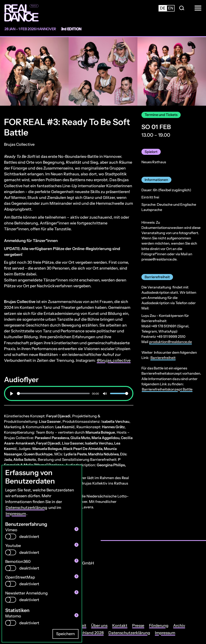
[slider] (53, 393)
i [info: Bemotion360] (77, 560)
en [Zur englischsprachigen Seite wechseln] (171, 8)
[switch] (11, 536)
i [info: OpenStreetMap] (77, 576)
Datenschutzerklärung (26, 508)
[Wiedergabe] (12, 394)
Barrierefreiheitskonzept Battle (167, 389)
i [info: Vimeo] (77, 529)
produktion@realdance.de (171, 342)
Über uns (99, 625)
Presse (138, 625)
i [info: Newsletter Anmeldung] (77, 592)
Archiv (179, 625)
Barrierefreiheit (163, 358)
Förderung (159, 625)
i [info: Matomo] (77, 615)
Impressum (16, 514)
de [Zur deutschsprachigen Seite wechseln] (163, 8)
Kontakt (120, 625)
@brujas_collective (114, 360)
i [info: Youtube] (77, 545)
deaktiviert (29, 536)
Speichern (65, 634)
